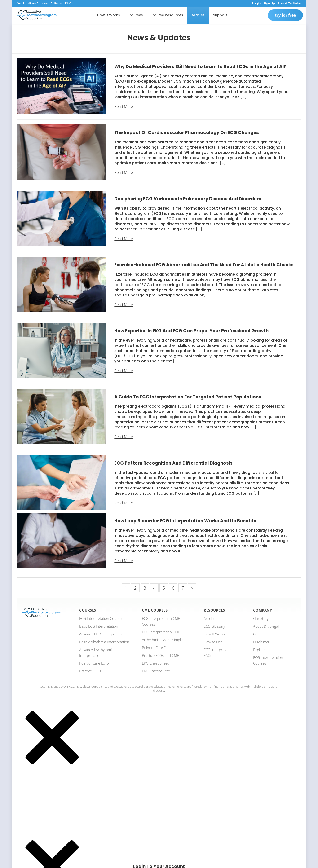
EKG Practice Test (156, 671)
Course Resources (167, 15)
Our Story (261, 618)
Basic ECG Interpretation (99, 626)
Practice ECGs (90, 671)
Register (260, 650)
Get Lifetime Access (32, 3)
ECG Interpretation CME (161, 632)
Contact (259, 634)
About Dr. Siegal (266, 626)
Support (220, 15)
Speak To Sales (290, 3)
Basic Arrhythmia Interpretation (104, 642)
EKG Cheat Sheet (155, 663)
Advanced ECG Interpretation (102, 634)
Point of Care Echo (94, 663)
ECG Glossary (214, 626)
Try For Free (285, 15)
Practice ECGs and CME (160, 655)
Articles (56, 3)
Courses (136, 15)
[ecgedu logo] (37, 15)
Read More (124, 106)
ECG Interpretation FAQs (219, 652)
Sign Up (269, 3)
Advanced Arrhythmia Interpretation (96, 652)
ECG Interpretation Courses (101, 618)
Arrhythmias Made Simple (162, 640)
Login (256, 3)
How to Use (213, 642)
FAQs (69, 3)
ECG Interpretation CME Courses (161, 621)
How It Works (109, 15)
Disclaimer (261, 642)
